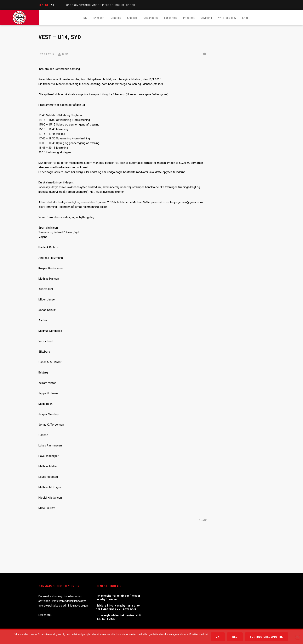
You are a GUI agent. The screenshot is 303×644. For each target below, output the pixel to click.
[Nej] (298, 637)
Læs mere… (45, 615)
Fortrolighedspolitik (267, 637)
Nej (235, 637)
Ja (218, 637)
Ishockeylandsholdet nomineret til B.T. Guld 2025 (119, 617)
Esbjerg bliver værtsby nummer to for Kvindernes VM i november (118, 607)
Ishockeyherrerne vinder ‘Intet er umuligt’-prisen (100, 5)
